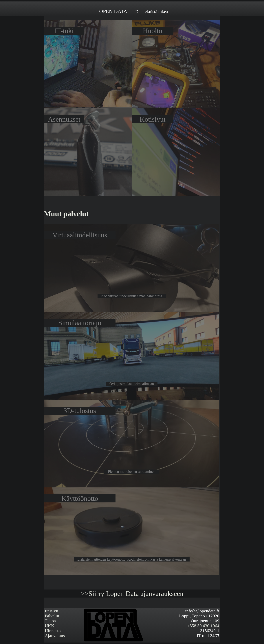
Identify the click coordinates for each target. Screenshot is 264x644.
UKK (49, 626)
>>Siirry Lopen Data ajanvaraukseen (132, 594)
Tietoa (50, 621)
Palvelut (52, 616)
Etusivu (51, 611)
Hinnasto (53, 631)
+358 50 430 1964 (203, 626)
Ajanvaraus (55, 636)
